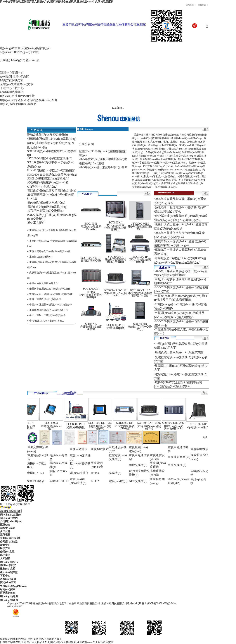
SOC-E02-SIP (200, 424)
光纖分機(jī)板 (116, 328)
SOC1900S (91, 224)
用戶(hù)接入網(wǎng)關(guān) (175, 427)
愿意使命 (5, 525)
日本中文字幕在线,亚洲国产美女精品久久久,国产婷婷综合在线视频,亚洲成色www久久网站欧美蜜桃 (57, 2)
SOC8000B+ (116, 257)
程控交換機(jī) (138, 465)
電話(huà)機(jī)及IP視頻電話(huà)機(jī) (52, 190)
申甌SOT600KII (59, 481)
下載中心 (5, 576)
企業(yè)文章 (7, 552)
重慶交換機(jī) (177, 465)
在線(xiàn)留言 (48, 100)
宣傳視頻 (5, 535)
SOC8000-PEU (116, 325)
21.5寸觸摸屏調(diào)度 (126, 427)
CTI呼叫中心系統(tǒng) (42, 187)
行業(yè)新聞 (21, 76)
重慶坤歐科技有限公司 (114, 603)
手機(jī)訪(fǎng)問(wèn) (13, 586)
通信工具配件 (36, 223)
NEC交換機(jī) (138, 481)
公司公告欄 (86, 146)
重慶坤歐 (97, 449)
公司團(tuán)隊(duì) (11, 521)
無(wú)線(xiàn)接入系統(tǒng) (46, 202)
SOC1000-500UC (91, 258)
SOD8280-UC (126, 423)
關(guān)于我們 (9, 518)
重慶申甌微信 (199, 449)
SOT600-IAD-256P (175, 423)
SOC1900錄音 (36, 481)
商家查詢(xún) (8, 593)
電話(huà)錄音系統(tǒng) (91, 227)
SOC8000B (140, 324)
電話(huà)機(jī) (118, 481)
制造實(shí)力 (8, 528)
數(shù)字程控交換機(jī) (140, 227)
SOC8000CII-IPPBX (91, 290)
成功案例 (5, 555)
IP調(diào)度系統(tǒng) (140, 261)
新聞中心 (5, 545)
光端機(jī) (115, 473)
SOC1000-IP (140, 257)
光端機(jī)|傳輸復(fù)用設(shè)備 (48, 182)
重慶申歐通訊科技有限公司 (84, 603)
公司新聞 (6, 76)
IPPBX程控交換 (91, 261)
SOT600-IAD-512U (116, 290)
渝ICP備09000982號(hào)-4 (162, 603)
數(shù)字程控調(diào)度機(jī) (116, 261)
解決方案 (5, 548)
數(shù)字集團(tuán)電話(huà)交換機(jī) (116, 227)
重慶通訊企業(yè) (179, 457)
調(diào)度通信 (79, 473)
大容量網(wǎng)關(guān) (116, 294)
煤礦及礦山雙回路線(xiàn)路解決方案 (179, 352)
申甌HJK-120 (36, 473)
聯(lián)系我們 (8, 565)
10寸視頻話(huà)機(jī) (53, 427)
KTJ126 (96, 481)
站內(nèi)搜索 (8, 589)
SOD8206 (91, 324)
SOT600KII (115, 222)
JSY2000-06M (140, 224)
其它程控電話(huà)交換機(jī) (45, 211)
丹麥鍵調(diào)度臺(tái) (91, 328)
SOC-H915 (28, 423)
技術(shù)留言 (8, 582)
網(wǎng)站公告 (9, 562)
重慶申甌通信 (79, 449)
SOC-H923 (53, 423)
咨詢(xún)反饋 (8, 579)
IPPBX (95, 473)
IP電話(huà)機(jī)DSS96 (28, 427)
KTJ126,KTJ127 (140, 290)
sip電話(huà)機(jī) (200, 427)
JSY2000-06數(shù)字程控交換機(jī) (50, 158)
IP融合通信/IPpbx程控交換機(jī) (48, 134)
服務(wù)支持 (9, 100)
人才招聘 (5, 558)
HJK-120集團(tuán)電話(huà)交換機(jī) (51, 170)
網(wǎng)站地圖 (9, 596)
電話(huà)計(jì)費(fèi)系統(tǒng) (47, 207)
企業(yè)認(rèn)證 (10, 538)
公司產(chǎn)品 (9, 542)
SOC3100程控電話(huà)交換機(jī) (48, 178)
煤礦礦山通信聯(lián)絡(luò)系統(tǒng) (52, 139)
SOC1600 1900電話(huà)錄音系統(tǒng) (52, 175)
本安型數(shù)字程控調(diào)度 (140, 294)
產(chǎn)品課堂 (28, 100)
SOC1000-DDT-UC (102, 423)
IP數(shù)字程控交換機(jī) (91, 296)
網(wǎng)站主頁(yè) (11, 515)
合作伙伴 (5, 531)
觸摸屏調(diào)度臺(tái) (102, 427)
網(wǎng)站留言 (9, 600)
